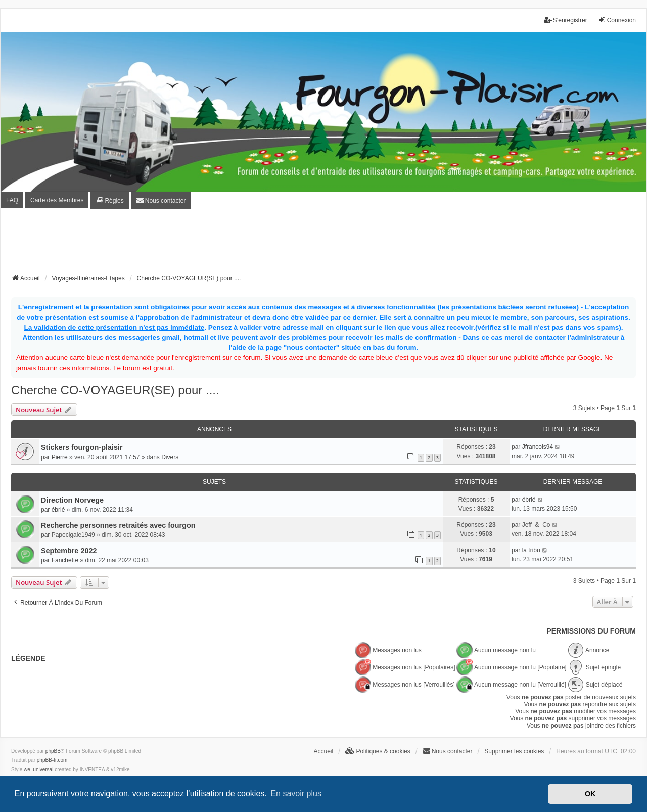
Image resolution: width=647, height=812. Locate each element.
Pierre (60, 457)
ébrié (58, 510)
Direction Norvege (72, 500)
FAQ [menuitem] (12, 200)
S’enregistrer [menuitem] (566, 20)
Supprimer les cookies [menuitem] (514, 751)
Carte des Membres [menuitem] (57, 200)
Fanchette (65, 560)
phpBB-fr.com (52, 760)
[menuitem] (109, 200)
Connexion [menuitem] (617, 20)
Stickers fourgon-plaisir (82, 447)
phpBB (53, 751)
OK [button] (590, 794)
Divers (170, 457)
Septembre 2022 (69, 551)
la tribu (531, 550)
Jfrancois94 (538, 447)
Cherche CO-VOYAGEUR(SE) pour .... (115, 390)
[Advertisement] (323, 244)
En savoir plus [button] (296, 794)
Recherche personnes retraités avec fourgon (118, 525)
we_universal (38, 769)
